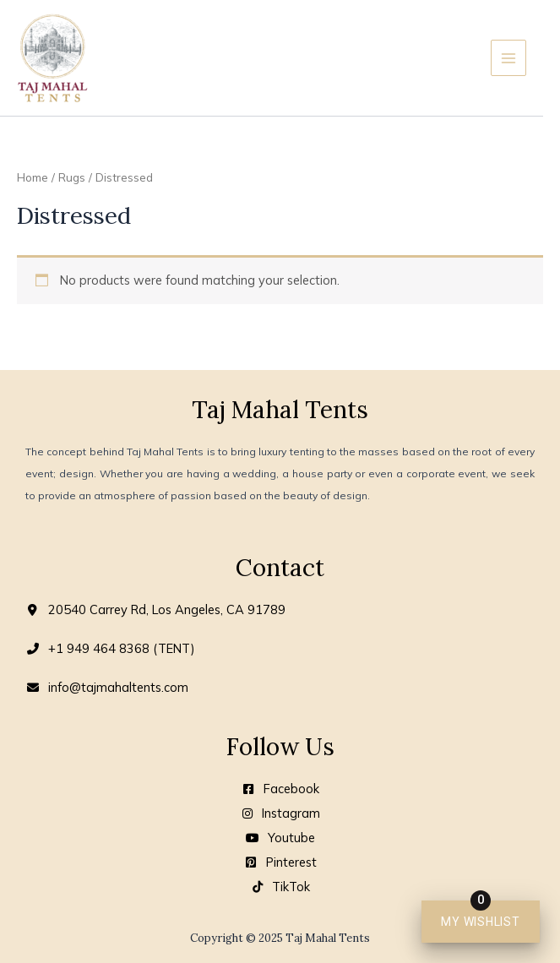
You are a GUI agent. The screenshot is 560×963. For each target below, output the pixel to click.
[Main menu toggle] (508, 57)
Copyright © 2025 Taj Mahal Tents (280, 938)
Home (33, 177)
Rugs (72, 177)
